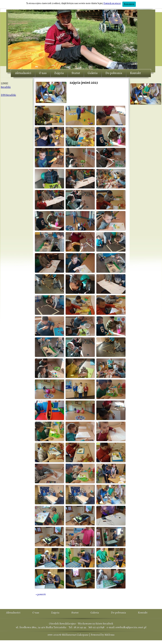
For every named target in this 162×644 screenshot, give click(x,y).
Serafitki (6, 87)
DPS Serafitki (8, 95)
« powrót (41, 594)
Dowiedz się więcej (112, 3)
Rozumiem (129, 4)
